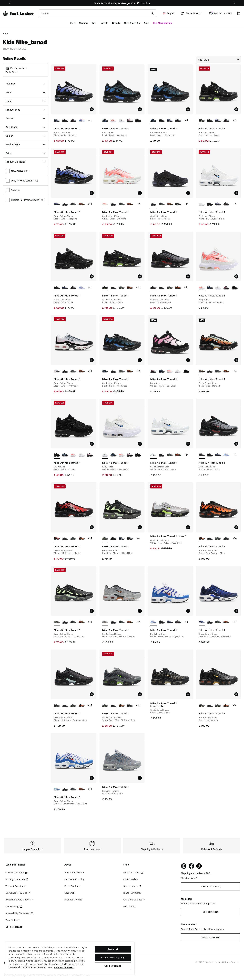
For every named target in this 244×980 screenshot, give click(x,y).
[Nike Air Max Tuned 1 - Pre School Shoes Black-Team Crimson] (73, 121)
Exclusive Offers (133, 872)
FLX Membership (162, 23)
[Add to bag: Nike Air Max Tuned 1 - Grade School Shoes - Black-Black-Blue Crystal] (140, 360)
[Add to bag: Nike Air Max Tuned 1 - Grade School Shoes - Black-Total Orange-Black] (236, 527)
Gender (26, 118)
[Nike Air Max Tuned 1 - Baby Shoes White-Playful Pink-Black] (130, 121)
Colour (26, 136)
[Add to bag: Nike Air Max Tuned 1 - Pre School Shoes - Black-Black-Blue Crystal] (188, 109)
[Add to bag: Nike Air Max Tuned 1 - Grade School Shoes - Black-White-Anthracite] (92, 360)
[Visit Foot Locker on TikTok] (199, 866)
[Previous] (10, 3)
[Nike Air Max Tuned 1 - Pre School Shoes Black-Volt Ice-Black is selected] (202, 121)
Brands (116, 23)
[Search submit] (152, 13)
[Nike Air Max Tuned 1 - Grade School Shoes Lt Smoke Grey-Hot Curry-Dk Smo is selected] (105, 622)
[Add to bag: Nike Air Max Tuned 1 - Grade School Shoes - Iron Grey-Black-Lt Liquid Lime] (92, 611)
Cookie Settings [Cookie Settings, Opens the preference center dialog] (113, 966)
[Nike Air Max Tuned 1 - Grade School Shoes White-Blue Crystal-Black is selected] (153, 455)
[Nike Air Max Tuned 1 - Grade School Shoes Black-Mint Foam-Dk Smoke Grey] (178, 204)
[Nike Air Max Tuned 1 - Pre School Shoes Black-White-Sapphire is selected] (57, 121)
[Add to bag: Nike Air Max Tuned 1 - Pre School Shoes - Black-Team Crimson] (236, 444)
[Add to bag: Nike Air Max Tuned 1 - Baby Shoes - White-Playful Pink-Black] (188, 360)
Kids (94, 23)
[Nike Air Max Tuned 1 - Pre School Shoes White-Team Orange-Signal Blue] (82, 121)
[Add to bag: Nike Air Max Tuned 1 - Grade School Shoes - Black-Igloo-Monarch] (236, 360)
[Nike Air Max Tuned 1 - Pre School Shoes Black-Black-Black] (65, 121)
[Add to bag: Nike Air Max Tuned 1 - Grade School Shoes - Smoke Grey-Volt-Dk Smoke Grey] (140, 694)
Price (26, 153)
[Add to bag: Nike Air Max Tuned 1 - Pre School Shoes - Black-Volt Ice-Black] (236, 109)
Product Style (26, 144)
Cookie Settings (14, 927)
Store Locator (132, 886)
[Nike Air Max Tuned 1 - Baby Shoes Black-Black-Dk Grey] (138, 121)
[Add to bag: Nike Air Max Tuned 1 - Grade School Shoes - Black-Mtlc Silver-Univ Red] (92, 527)
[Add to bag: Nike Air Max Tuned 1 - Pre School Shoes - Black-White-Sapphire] (92, 109)
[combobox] (98, 13)
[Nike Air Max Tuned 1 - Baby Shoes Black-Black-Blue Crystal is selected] (105, 121)
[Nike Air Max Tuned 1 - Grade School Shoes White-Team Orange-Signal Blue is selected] (57, 789)
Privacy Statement (17, 879)
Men (73, 23)
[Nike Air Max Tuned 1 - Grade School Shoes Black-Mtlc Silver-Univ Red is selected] (57, 539)
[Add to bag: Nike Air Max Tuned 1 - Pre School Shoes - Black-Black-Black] (92, 276)
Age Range (26, 127)
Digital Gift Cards (132, 893)
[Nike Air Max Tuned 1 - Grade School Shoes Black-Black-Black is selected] (153, 204)
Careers (70, 893)
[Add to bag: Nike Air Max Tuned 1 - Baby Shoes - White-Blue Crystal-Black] (140, 444)
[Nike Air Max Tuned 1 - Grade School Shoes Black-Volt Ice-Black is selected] (105, 288)
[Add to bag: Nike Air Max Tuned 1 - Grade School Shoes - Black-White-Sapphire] (92, 193)
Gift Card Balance (134, 900)
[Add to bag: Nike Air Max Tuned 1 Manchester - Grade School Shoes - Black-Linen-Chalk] (188, 694)
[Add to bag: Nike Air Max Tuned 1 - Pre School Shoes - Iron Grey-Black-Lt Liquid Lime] (140, 527)
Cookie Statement (16, 872)
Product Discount (26, 162)
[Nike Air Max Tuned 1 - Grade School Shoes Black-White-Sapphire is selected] (57, 204)
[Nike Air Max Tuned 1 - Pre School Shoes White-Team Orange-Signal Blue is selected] (153, 622)
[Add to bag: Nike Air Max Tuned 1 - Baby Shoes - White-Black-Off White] (236, 276)
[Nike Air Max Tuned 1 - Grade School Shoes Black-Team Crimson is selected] (153, 288)
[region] (122, 3)
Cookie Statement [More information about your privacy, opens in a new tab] (64, 967)
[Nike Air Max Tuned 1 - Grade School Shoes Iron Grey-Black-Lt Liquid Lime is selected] (57, 622)
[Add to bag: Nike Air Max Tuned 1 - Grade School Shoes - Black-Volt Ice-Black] (140, 276)
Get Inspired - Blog (74, 879)
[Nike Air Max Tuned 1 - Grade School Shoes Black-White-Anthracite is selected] (57, 371)
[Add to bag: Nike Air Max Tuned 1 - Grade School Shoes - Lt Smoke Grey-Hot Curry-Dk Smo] (140, 611)
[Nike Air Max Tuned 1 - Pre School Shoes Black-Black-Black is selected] (57, 288)
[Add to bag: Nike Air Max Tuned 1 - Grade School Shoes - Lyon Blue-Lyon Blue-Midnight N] (236, 611)
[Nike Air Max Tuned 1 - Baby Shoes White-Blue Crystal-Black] (122, 121)
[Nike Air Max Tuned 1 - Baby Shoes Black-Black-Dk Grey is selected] (57, 455)
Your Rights (13, 920)
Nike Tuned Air (132, 23)
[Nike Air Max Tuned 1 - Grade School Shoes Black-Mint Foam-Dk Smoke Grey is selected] (57, 706)
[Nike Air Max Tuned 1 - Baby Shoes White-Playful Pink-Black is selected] (153, 371)
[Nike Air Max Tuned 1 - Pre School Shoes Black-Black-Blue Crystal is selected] (153, 121)
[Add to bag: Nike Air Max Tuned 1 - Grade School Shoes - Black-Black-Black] (188, 193)
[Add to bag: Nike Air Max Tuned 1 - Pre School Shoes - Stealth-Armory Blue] (140, 778)
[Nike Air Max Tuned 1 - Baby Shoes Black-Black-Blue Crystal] (210, 288)
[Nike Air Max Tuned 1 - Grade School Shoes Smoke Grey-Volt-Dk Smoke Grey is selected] (105, 706)
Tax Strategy (14, 906)
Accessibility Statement (19, 913)
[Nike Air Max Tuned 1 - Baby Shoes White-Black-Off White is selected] (202, 288)
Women (83, 23)
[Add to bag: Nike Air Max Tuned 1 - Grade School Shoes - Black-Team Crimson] (188, 276)
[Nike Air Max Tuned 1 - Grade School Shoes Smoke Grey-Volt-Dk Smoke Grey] (73, 204)
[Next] (234, 3)
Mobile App (129, 906)
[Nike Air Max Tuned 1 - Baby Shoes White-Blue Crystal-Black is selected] (105, 455)
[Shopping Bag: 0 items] (239, 13)
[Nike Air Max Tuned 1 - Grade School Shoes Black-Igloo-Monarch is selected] (202, 371)
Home (6, 33)
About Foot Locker (74, 872)
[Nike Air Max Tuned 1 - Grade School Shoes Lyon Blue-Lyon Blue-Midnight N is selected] (202, 622)
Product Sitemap (73, 900)
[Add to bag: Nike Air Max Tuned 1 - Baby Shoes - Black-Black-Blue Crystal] (140, 109)
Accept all (113, 949)
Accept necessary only (113, 957)
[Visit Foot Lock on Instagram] (184, 866)
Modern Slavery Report (19, 900)
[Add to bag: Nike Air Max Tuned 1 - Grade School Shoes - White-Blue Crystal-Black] (188, 444)
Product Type (26, 110)
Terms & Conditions (16, 886)
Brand (26, 92)
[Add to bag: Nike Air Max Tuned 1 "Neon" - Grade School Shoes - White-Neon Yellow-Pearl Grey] (188, 527)
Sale (147, 23)
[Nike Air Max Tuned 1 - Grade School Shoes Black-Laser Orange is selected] (202, 706)
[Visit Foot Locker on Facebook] (191, 866)
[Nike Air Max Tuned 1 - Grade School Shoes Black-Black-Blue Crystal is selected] (105, 371)
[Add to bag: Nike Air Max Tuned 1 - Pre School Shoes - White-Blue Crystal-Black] (236, 193)
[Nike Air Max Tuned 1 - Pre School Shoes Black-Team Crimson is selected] (202, 455)
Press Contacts (72, 886)
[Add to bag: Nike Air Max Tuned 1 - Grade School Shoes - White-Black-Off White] (140, 193)
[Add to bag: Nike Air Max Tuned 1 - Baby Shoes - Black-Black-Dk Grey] (92, 444)
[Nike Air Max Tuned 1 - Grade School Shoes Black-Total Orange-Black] (82, 204)
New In (104, 23)
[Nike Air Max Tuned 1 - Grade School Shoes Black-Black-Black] (65, 204)
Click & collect (131, 879)
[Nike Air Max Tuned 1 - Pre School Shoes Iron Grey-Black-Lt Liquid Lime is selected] (105, 539)
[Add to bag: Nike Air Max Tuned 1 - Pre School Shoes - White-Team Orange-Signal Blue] (188, 611)
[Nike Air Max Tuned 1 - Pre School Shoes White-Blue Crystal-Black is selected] (202, 204)
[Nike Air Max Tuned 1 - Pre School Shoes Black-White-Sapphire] (170, 121)
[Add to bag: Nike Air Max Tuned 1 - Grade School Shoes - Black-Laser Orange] (236, 694)
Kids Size (26, 84)
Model (26, 101)
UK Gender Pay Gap (18, 893)
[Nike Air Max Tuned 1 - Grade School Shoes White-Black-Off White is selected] (105, 204)
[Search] (98, 13)
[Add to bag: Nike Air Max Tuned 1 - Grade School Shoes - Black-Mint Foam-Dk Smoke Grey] (92, 694)
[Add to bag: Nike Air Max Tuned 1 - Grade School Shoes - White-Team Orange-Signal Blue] (92, 778)
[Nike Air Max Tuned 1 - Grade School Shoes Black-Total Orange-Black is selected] (202, 539)
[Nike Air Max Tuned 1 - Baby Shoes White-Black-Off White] (113, 121)
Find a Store (11, 72)
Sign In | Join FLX (221, 13)
